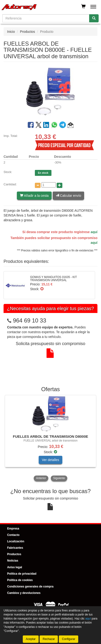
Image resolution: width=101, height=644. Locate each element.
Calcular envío (68, 196)
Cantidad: (10, 184)
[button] (71, 126)
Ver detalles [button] (50, 460)
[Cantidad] (49, 185)
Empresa (13, 529)
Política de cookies (20, 580)
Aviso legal (15, 567)
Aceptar (31, 639)
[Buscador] (46, 18)
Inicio (11, 32)
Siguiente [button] (59, 478)
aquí (94, 232)
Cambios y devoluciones (24, 593)
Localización (16, 541)
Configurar (69, 639)
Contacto (13, 535)
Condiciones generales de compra (30, 586)
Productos (27, 32)
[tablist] (50, 439)
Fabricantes (15, 548)
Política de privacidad (22, 574)
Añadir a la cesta (34, 196)
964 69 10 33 (30, 320)
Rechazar (49, 639)
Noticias (13, 561)
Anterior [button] (41, 478)
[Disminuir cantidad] (38, 185)
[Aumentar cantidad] (60, 185)
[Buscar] (94, 18)
